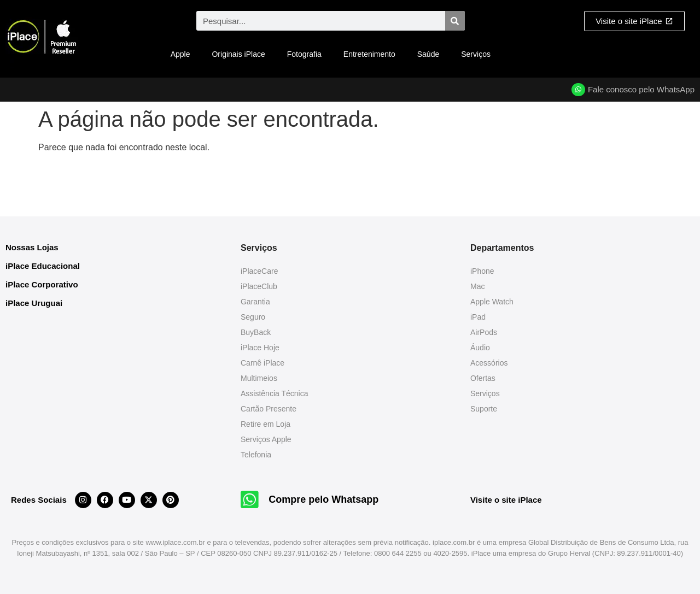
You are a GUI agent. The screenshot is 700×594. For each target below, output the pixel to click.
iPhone (482, 271)
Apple (180, 54)
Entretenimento (369, 54)
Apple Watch (492, 302)
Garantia (255, 302)
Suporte (484, 409)
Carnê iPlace (262, 363)
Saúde (428, 54)
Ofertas (483, 378)
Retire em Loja (266, 424)
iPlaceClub (259, 286)
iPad (478, 317)
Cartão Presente (269, 409)
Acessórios (489, 363)
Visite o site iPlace (506, 500)
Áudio (480, 348)
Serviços (476, 54)
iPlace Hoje (260, 348)
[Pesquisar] (455, 21)
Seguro (253, 317)
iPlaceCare (259, 271)
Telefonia (256, 455)
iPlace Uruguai (34, 303)
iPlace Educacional (43, 266)
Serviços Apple (266, 439)
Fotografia (304, 54)
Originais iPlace (238, 54)
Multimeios (259, 378)
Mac (477, 286)
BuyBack (256, 332)
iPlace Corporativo (42, 284)
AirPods (484, 332)
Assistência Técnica (274, 393)
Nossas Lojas (32, 247)
